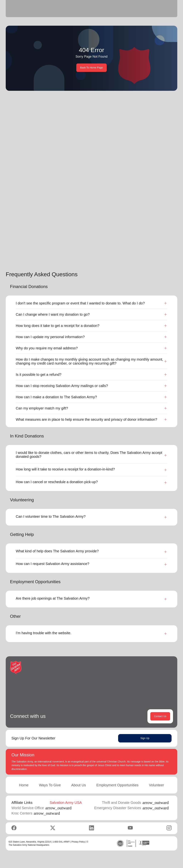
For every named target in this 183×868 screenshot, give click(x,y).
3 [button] (145, 256)
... (153, 256)
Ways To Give (50, 785)
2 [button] (138, 256)
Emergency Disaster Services (131, 808)
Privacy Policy (78, 842)
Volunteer (156, 785)
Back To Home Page (91, 68)
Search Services (133, 139)
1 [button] (131, 256)
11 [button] (161, 256)
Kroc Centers (36, 814)
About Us (79, 785)
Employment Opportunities (117, 785)
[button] (120, 256)
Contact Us (160, 717)
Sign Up (145, 739)
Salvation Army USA (66, 803)
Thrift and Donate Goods (135, 803)
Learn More (49, 230)
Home (24, 785)
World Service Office (41, 808)
